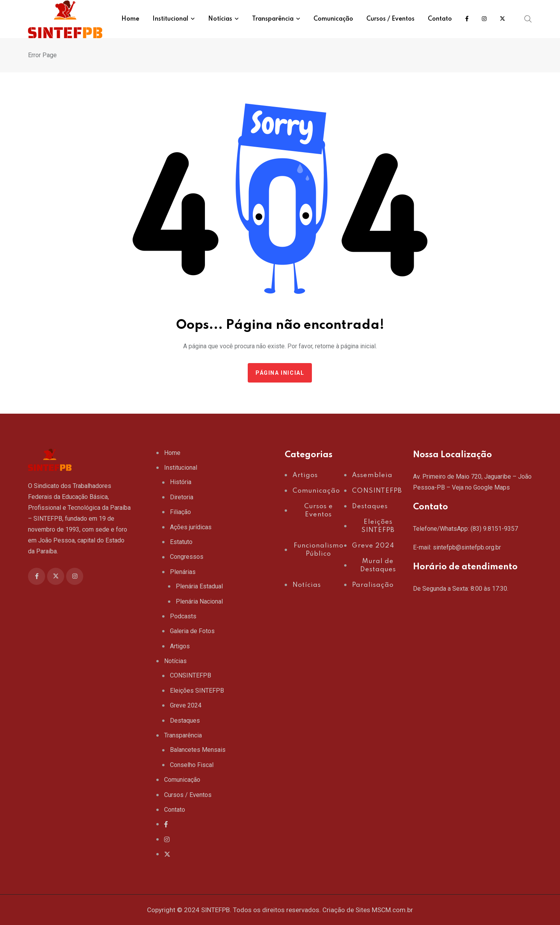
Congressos (187, 557)
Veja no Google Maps (481, 487)
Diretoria (182, 497)
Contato (175, 810)
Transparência (183, 735)
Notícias (175, 661)
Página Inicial (280, 373)
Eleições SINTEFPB (197, 691)
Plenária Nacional (199, 601)
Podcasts (183, 616)
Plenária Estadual (199, 586)
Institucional (181, 468)
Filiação (180, 512)
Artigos (180, 646)
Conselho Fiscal (192, 765)
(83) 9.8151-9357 (494, 529)
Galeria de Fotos (192, 631)
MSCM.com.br (392, 910)
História (181, 482)
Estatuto (181, 542)
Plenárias (183, 572)
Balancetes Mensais (198, 750)
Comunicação (182, 780)
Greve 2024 (186, 705)
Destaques (185, 721)
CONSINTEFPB (191, 675)
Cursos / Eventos (188, 795)
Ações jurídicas (191, 527)
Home (172, 453)
